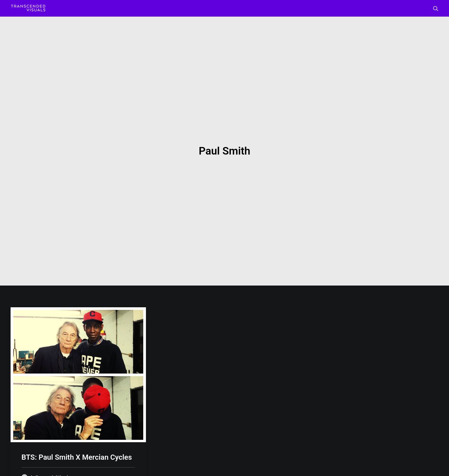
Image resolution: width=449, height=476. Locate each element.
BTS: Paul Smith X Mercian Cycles (77, 418)
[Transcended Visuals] (28, 8)
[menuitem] (436, 8)
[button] (436, 8)
